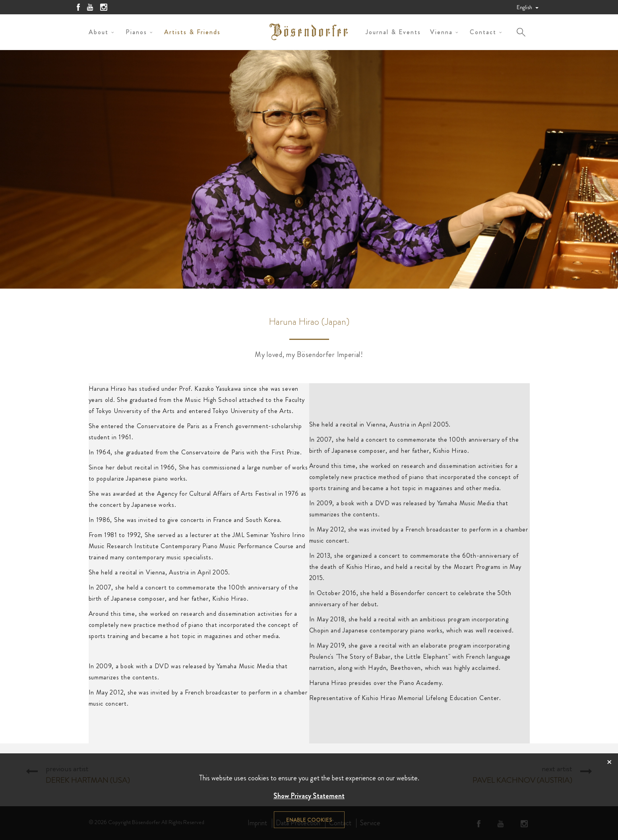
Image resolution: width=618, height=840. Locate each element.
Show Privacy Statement (309, 796)
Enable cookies (309, 820)
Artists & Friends (192, 32)
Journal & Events (393, 32)
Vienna (441, 32)
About (99, 32)
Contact (483, 32)
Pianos (136, 32)
